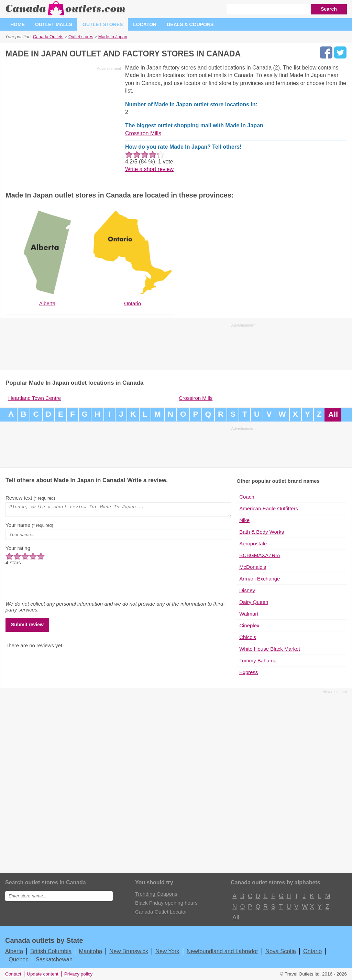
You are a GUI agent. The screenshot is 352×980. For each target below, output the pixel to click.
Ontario (312, 951)
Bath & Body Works (262, 532)
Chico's (248, 637)
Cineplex (249, 625)
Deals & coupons (190, 24)
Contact (13, 974)
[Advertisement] (63, 121)
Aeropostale (253, 544)
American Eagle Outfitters (269, 508)
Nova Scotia (281, 951)
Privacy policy (79, 974)
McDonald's (253, 567)
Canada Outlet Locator (161, 912)
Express (249, 672)
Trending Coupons (156, 894)
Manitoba (90, 951)
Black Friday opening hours (166, 903)
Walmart (249, 614)
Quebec (19, 959)
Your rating (18, 550)
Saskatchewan (54, 959)
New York (167, 951)
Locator (145, 24)
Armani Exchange (260, 579)
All (333, 414)
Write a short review (149, 169)
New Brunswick (129, 951)
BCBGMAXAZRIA (260, 555)
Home (18, 24)
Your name (29, 527)
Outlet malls (54, 24)
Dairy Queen (254, 602)
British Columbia (51, 951)
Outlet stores (103, 24)
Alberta (14, 951)
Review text (30, 498)
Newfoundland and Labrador (222, 951)
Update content (43, 974)
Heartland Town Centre (35, 398)
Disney (247, 590)
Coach (247, 497)
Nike (244, 520)
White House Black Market (270, 649)
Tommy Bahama (258, 661)
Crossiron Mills (143, 133)
